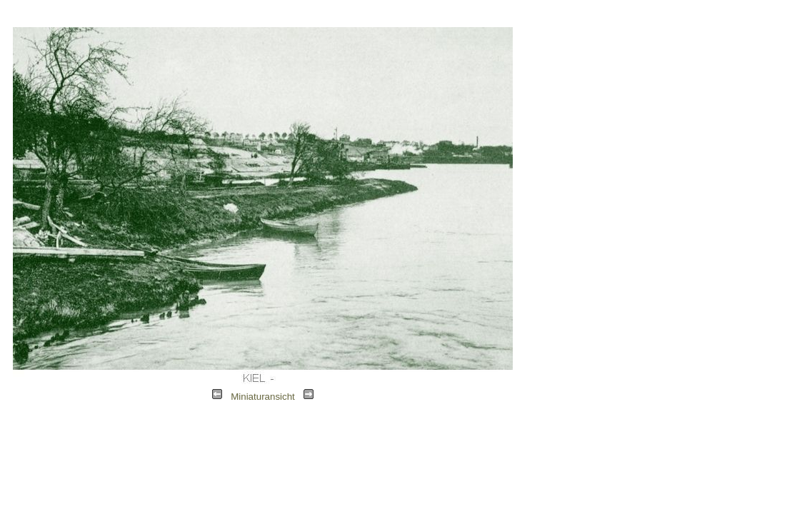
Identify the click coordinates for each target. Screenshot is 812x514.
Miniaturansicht (263, 397)
